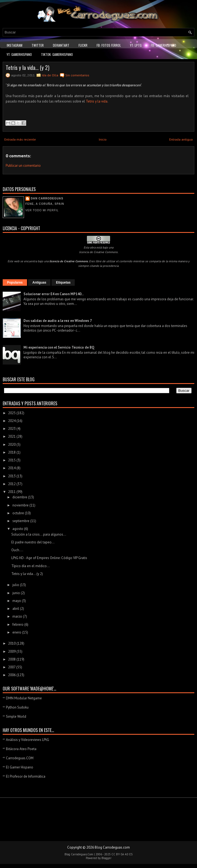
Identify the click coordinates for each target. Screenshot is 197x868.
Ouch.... (17, 550)
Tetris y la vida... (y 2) (28, 67)
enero (17, 632)
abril (16, 609)
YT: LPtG (136, 45)
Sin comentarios (77, 75)
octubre (19, 513)
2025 (12, 413)
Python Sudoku (17, 707)
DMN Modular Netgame (24, 698)
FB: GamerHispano (164, 45)
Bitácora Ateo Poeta (21, 749)
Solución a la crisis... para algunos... (39, 534)
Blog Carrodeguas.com (112, 847)
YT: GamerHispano (19, 54)
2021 (12, 436)
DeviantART (61, 45)
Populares (15, 282)
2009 (12, 651)
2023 (12, 429)
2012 (12, 484)
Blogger (106, 858)
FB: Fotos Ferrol (109, 45)
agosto (18, 529)
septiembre (21, 521)
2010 (12, 643)
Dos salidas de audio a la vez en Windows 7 (58, 321)
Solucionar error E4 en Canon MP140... (54, 294)
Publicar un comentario (23, 166)
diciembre (20, 497)
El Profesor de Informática (26, 776)
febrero (18, 624)
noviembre (21, 505)
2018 (12, 452)
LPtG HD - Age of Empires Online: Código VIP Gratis (49, 558)
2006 (12, 675)
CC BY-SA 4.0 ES (122, 854)
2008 (12, 659)
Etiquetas (63, 282)
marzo (18, 616)
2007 (12, 667)
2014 (12, 468)
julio (16, 585)
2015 (12, 460)
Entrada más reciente (20, 139)
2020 (12, 445)
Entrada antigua (181, 139)
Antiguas (39, 282)
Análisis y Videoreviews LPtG (28, 740)
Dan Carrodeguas (47, 198)
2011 (12, 492)
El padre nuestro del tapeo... (33, 542)
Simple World (16, 716)
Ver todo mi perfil (42, 210)
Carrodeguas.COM (20, 758)
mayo (17, 601)
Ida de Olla (50, 75)
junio (17, 593)
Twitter (38, 45)
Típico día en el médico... (30, 566)
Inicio (103, 139)
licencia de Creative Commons (98, 252)
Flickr (83, 45)
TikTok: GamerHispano (57, 54)
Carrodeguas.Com (82, 854)
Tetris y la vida (97, 101)
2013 (12, 476)
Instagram (15, 45)
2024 (12, 421)
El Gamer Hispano (20, 767)
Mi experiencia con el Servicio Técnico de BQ (59, 347)
